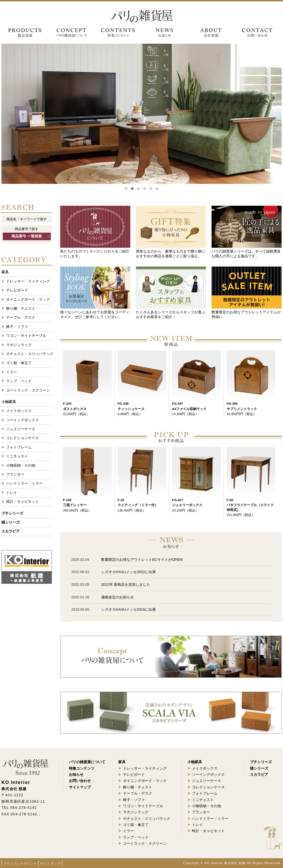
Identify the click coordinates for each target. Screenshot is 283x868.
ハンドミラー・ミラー (24, 483)
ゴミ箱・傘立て (19, 363)
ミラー (12, 372)
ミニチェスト (17, 456)
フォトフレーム (19, 447)
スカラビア (11, 531)
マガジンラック (19, 345)
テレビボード (17, 290)
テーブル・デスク (21, 317)
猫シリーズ (11, 522)
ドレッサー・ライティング (28, 281)
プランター (15, 474)
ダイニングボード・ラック (28, 299)
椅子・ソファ (17, 327)
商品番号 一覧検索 (27, 236)
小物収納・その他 (21, 465)
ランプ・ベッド (19, 381)
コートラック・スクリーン (28, 390)
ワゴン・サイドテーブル (26, 336)
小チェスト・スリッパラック (29, 354)
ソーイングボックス (23, 420)
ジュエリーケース (21, 429)
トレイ (12, 493)
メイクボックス (19, 411)
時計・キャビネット (23, 502)
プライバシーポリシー (20, 864)
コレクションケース (23, 438)
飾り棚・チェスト (21, 308)
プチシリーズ (12, 513)
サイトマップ (50, 864)
